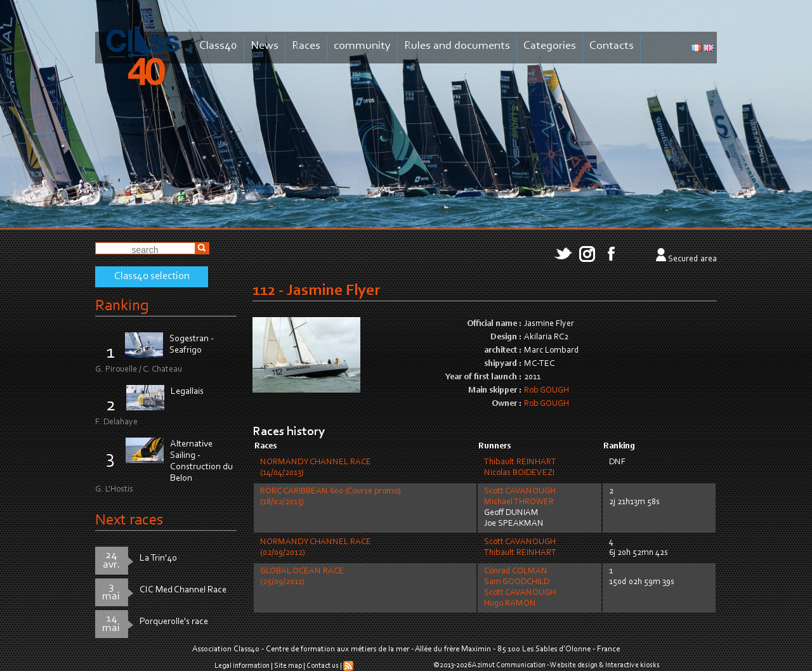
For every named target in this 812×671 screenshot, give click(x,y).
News (265, 46)
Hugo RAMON (510, 604)
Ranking (122, 306)
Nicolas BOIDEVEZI (519, 473)
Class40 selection (152, 277)
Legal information (242, 666)
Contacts (612, 46)
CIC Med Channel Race (183, 590)
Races (306, 46)
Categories (550, 46)
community (362, 46)
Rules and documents (457, 46)
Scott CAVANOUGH (520, 492)
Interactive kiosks (632, 665)
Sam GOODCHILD (517, 582)
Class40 (218, 46)
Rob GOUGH (547, 391)
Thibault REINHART (520, 462)
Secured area (692, 259)
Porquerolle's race (174, 622)
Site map (288, 666)
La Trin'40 (158, 558)
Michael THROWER (519, 502)
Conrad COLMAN (516, 571)
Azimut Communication (509, 665)
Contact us (323, 666)
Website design (574, 665)
